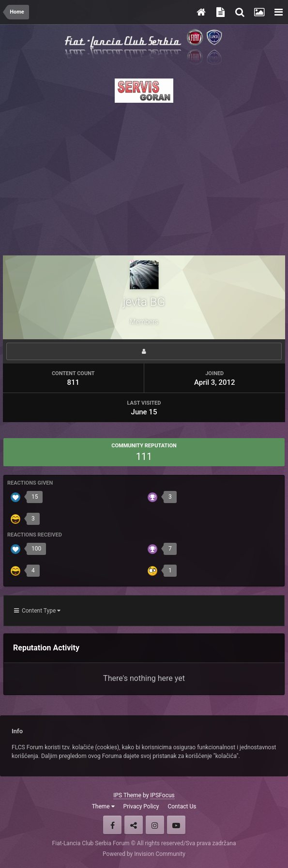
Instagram (155, 825)
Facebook (112, 825)
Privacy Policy (141, 806)
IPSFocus (162, 795)
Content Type (37, 611)
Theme (103, 806)
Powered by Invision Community (144, 854)
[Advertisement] (144, 176)
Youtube (176, 825)
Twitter (134, 825)
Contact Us (182, 806)
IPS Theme (127, 795)
